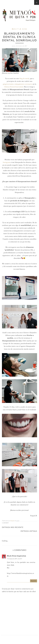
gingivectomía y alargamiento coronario (18, 84)
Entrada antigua (29, 531)
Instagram (6, 162)
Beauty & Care (19, 29)
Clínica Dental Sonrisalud (14, 87)
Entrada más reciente (13, 527)
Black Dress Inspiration (17, 556)
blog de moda (24, 79)
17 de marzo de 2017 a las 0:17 (15, 559)
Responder (34, 581)
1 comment (5, 523)
